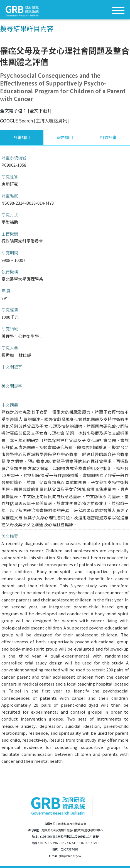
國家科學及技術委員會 (72, 824)
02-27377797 (90, 843)
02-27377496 (69, 843)
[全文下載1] (40, 111)
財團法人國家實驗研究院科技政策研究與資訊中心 (72, 830)
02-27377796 (49, 843)
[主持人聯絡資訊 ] (52, 121)
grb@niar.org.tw (70, 856)
